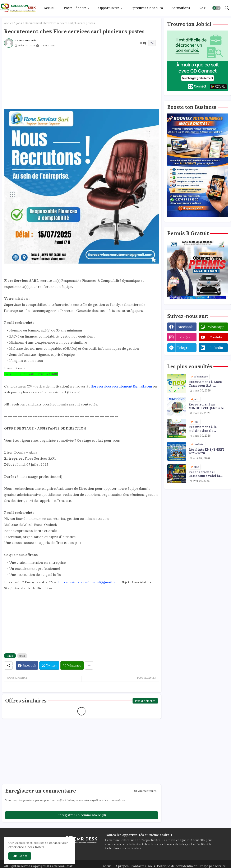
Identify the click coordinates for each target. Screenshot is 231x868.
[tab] (50, 8)
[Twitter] (49, 665)
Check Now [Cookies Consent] (33, 847)
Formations (181, 8)
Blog (202, 8)
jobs (19, 23)
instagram (185, 337)
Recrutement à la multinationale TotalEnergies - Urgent (208, 429)
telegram (185, 348)
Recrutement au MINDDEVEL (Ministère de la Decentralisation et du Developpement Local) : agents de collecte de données (208, 406)
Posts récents (75, 8)
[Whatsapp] (72, 665)
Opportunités (109, 8)
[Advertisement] (82, 80)
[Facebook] (27, 665)
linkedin (216, 348)
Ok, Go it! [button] (20, 856)
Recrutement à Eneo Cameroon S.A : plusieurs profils (205, 384)
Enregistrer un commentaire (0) (82, 815)
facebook (185, 327)
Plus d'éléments (145, 701)
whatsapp (216, 327)
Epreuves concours (147, 8)
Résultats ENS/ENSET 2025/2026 (206, 451)
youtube (216, 337)
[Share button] (89, 665)
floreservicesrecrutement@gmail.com (121, 386)
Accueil (50, 8)
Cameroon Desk (61, 866)
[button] (216, 8)
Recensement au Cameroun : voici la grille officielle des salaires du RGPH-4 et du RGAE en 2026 (207, 474)
